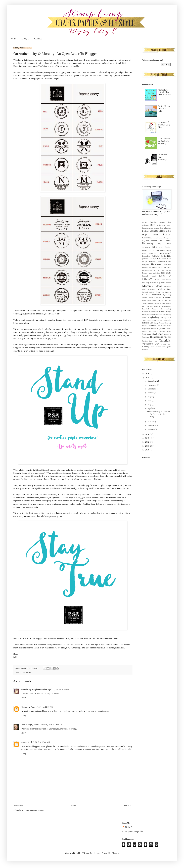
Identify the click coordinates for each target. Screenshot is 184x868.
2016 (148, 374)
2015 (148, 378)
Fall (153, 256)
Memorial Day (155, 283)
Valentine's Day (150, 344)
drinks (161, 247)
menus (163, 283)
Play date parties (148, 306)
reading (168, 309)
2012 (148, 442)
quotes (161, 309)
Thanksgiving (156, 337)
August (151, 393)
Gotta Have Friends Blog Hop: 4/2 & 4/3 (165, 92)
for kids (167, 256)
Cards (167, 234)
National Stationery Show (151, 292)
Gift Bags (152, 259)
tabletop (168, 334)
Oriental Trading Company (151, 298)
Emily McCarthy (149, 253)
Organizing (167, 295)
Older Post (127, 806)
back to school (148, 228)
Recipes (145, 312)
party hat (161, 300)
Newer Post (19, 806)
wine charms (156, 347)
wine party (167, 347)
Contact (38, 39)
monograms (152, 289)
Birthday (146, 231)
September (152, 389)
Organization (156, 295)
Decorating (148, 243)
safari (160, 315)
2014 (148, 434)
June (150, 400)
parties (154, 300)
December (152, 381)
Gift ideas (162, 259)
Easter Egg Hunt (149, 250)
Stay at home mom (164, 326)
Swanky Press (165, 331)
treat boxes (153, 341)
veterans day (166, 344)
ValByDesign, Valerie (30, 725)
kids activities (154, 273)
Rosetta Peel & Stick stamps (160, 312)
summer (153, 328)
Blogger (115, 853)
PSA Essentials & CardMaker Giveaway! (164, 141)
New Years (146, 295)
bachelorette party (164, 225)
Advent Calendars (150, 222)
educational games (164, 250)
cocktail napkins (158, 238)
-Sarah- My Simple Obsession (34, 689)
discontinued (146, 247)
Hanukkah (167, 265)
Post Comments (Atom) (34, 810)
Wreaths (145, 350)
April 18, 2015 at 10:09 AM (52, 725)
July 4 (156, 270)
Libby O (25, 39)
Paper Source (147, 301)
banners (156, 228)
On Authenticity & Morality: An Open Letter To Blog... (159, 414)
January (151, 429)
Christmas (147, 238)
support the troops (150, 331)
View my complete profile (132, 831)
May (150, 405)
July (150, 397)
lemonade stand (149, 276)
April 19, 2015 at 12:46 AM (39, 742)
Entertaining (165, 253)
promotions (163, 306)
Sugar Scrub (146, 329)
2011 (148, 446)
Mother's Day (164, 289)
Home (14, 39)
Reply (24, 698)
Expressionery (26, 672)
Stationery (152, 326)
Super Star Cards (164, 328)
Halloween (156, 264)
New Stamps (166, 292)
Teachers (145, 337)
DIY (155, 247)
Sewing (163, 317)
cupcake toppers (150, 240)
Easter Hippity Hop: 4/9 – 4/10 (164, 109)
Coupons (167, 238)
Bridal (155, 235)
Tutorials (165, 340)
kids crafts (166, 273)
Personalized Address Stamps (161, 303)
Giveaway (152, 261)
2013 (148, 438)
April (150, 408)
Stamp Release (159, 323)
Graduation (161, 261)
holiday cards (157, 267)
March (151, 422)
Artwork (146, 225)
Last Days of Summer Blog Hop (164, 125)
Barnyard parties (165, 228)
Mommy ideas (152, 286)
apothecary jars (165, 222)
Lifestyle (157, 280)
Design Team (164, 243)
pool (157, 306)
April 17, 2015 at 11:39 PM (42, 707)
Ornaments (166, 298)
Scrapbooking (153, 317)
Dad (161, 241)
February (152, 425)
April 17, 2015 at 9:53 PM (58, 689)
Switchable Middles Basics (153, 334)
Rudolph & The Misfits (150, 315)
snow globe (164, 320)
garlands (145, 259)
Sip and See (155, 320)
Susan (24, 742)
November (152, 385)
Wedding (146, 347)
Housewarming (147, 270)
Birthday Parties (157, 231)
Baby (153, 225)
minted (168, 283)
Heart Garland (147, 267)
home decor (166, 267)
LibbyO (147, 279)
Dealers (168, 240)
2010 (148, 450)
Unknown (26, 707)
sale (164, 314)
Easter (168, 247)
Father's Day (159, 256)
